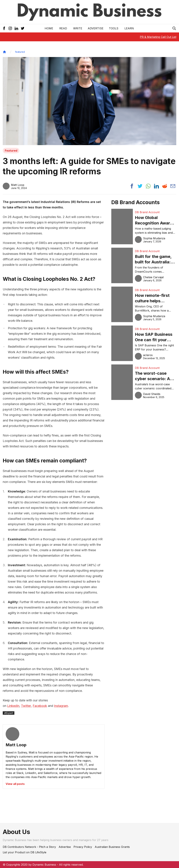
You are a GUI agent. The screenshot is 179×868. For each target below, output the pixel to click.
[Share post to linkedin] (156, 186)
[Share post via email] (173, 186)
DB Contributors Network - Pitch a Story (29, 847)
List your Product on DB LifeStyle (25, 852)
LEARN (129, 28)
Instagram (61, 706)
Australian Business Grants (112, 847)
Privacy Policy (83, 847)
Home (49, 28)
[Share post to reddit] (165, 186)
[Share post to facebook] (132, 186)
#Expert (9, 713)
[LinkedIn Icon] (16, 28)
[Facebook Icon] (4, 28)
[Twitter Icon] (23, 28)
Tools (114, 28)
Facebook (40, 706)
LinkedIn (13, 706)
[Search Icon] (174, 28)
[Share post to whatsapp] (148, 186)
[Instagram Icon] (10, 28)
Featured (11, 151)
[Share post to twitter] (140, 186)
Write (78, 28)
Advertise (96, 28)
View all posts (15, 784)
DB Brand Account (147, 212)
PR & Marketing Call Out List (158, 37)
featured (20, 52)
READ (63, 28)
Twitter (26, 706)
